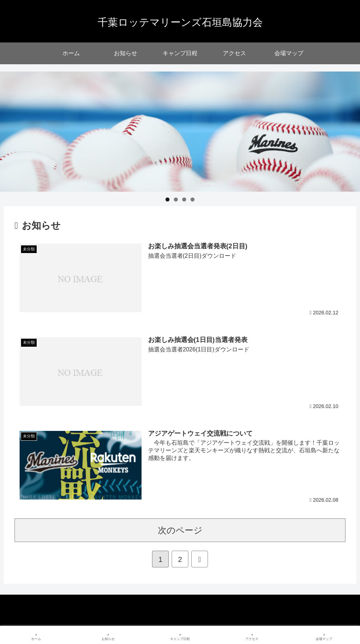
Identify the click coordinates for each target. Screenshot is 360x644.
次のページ (180, 530)
